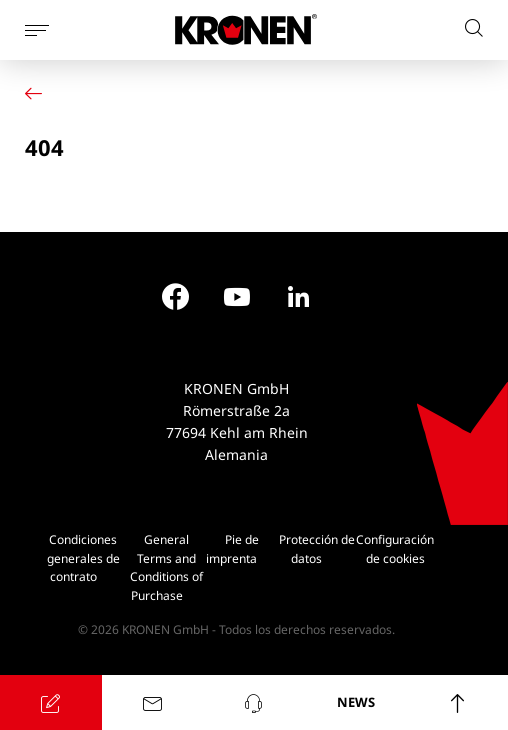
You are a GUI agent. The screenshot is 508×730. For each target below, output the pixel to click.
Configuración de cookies (395, 549)
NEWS (356, 702)
